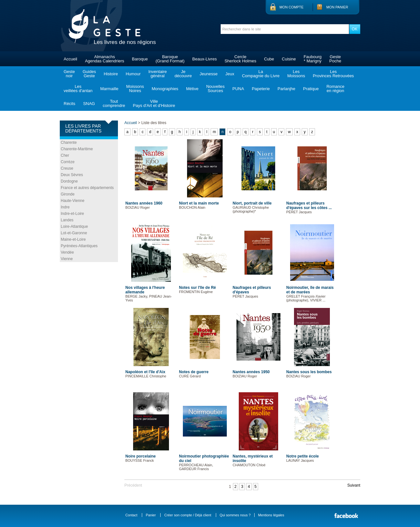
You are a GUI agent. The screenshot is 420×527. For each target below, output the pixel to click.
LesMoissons (296, 74)
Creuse (67, 168)
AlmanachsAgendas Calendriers (105, 59)
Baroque (140, 59)
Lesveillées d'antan (78, 89)
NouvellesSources (215, 89)
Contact (131, 515)
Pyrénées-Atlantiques (79, 246)
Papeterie (261, 89)
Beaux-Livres (205, 59)
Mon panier (337, 7)
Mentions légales (271, 515)
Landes (67, 220)
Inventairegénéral (157, 74)
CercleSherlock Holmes (240, 59)
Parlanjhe (286, 89)
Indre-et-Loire (72, 214)
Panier (151, 515)
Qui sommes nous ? (235, 515)
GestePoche (335, 59)
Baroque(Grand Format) (170, 59)
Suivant (354, 485)
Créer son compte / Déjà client (188, 515)
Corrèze (68, 162)
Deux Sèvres (72, 175)
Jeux (230, 74)
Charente (69, 142)
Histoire (111, 74)
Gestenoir (69, 74)
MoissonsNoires (135, 89)
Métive (192, 89)
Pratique (311, 89)
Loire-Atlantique (74, 227)
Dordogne (69, 181)
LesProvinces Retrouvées (333, 74)
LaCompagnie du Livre (261, 74)
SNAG (89, 104)
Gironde (68, 194)
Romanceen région (335, 89)
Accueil (70, 59)
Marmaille (109, 89)
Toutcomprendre (114, 103)
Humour (133, 74)
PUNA (238, 89)
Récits (69, 104)
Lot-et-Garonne (74, 233)
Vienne (67, 259)
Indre (65, 207)
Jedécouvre (183, 74)
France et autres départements (87, 188)
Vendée (67, 252)
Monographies (165, 89)
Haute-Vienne (73, 201)
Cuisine (289, 59)
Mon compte (291, 7)
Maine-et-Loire (73, 239)
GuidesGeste (89, 74)
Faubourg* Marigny (313, 59)
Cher (65, 155)
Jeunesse (209, 74)
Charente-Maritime (77, 149)
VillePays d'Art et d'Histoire (154, 103)
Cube (269, 59)
